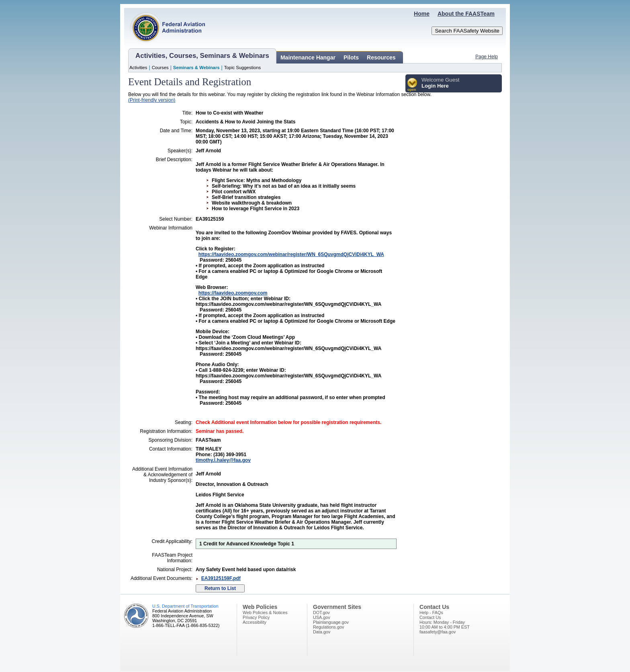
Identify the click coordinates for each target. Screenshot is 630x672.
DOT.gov (321, 613)
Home (422, 14)
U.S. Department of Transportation (185, 606)
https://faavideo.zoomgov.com (233, 293)
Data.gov (322, 632)
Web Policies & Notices (265, 613)
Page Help (487, 57)
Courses (160, 68)
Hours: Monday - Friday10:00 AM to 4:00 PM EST (445, 625)
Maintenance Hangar (308, 57)
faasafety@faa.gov (438, 632)
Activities (138, 68)
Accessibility (255, 622)
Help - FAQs (431, 613)
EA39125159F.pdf (221, 578)
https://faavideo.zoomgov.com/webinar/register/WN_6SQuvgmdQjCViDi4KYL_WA (291, 254)
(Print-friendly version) (152, 100)
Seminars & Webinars (196, 68)
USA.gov (322, 617)
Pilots (351, 57)
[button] (412, 85)
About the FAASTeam (466, 14)
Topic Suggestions (243, 68)
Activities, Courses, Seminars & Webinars (202, 56)
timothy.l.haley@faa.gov (223, 460)
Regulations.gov (328, 627)
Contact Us (430, 617)
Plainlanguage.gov (331, 622)
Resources (381, 57)
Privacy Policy (256, 617)
